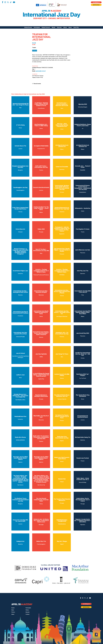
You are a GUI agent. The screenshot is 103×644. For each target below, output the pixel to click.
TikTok (11, 2)
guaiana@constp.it (41, 71)
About (65, 27)
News (70, 27)
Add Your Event (96, 5)
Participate (37, 27)
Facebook (3, 2)
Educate (59, 27)
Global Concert (46, 27)
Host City (76, 27)
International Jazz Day (52, 15)
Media (54, 27)
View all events (37, 84)
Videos (27, 610)
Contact (28, 614)
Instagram (5, 2)
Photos (13, 612)
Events (13, 608)
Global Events (28, 27)
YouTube (14, 2)
